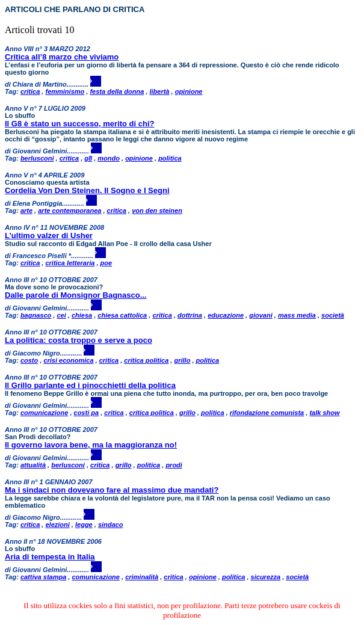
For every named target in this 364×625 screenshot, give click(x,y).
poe (106, 263)
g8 (88, 158)
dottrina (190, 315)
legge (84, 525)
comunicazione (44, 413)
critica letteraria (70, 263)
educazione (226, 315)
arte (26, 211)
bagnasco (36, 315)
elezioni (57, 525)
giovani (261, 315)
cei (61, 315)
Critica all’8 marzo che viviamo (62, 57)
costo (29, 360)
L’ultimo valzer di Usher (49, 236)
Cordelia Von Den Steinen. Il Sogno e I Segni (87, 190)
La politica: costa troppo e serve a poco (79, 340)
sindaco (111, 525)
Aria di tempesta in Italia (50, 557)
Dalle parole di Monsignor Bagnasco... (76, 295)
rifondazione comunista (267, 413)
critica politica (146, 360)
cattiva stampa (43, 577)
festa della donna (117, 91)
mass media (297, 315)
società (333, 315)
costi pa (87, 413)
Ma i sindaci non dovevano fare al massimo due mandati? (112, 490)
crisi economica (68, 360)
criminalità (142, 577)
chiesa (82, 315)
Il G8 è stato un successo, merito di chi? (80, 124)
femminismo (65, 91)
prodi (174, 465)
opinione (189, 91)
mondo (109, 158)
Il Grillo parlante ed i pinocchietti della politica (90, 385)
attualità (33, 465)
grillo (182, 360)
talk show (324, 413)
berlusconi (37, 158)
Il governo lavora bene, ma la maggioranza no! (91, 445)
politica (170, 158)
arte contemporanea (69, 211)
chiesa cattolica (122, 315)
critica (30, 91)
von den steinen (157, 211)
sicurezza (266, 577)
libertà (159, 91)
